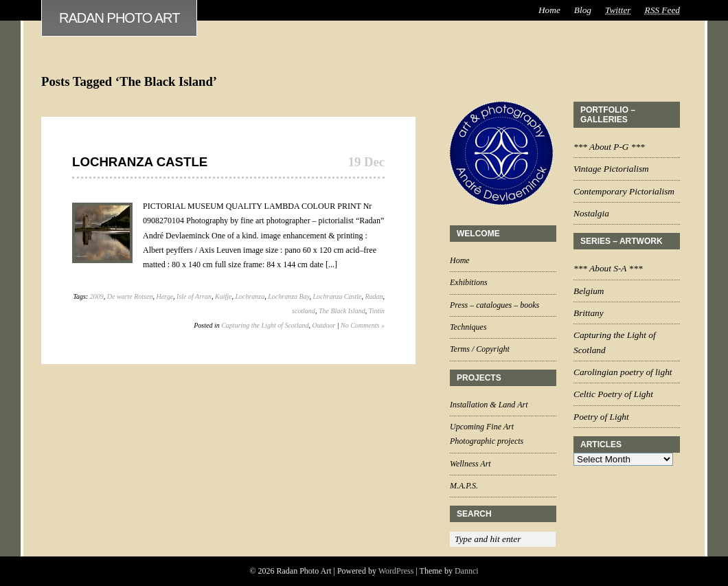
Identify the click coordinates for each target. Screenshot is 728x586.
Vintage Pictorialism (611, 169)
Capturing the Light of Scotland (265, 325)
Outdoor (323, 325)
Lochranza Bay (288, 296)
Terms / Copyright (480, 349)
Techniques (468, 327)
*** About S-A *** (608, 268)
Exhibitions (469, 282)
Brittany (589, 313)
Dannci (467, 571)
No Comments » (363, 325)
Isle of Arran (194, 296)
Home (549, 10)
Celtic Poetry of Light (613, 394)
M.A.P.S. (464, 486)
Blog (583, 10)
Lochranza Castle (140, 162)
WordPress (396, 571)
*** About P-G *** (609, 147)
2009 (97, 296)
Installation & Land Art (489, 405)
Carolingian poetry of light (623, 372)
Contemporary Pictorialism (624, 191)
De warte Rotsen (130, 296)
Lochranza (250, 296)
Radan (374, 296)
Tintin (377, 311)
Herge (164, 296)
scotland (304, 311)
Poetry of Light (601, 417)
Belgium (589, 291)
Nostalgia (591, 213)
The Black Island (342, 311)
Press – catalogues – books (494, 305)
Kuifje (223, 296)
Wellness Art (470, 464)
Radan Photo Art (119, 18)
